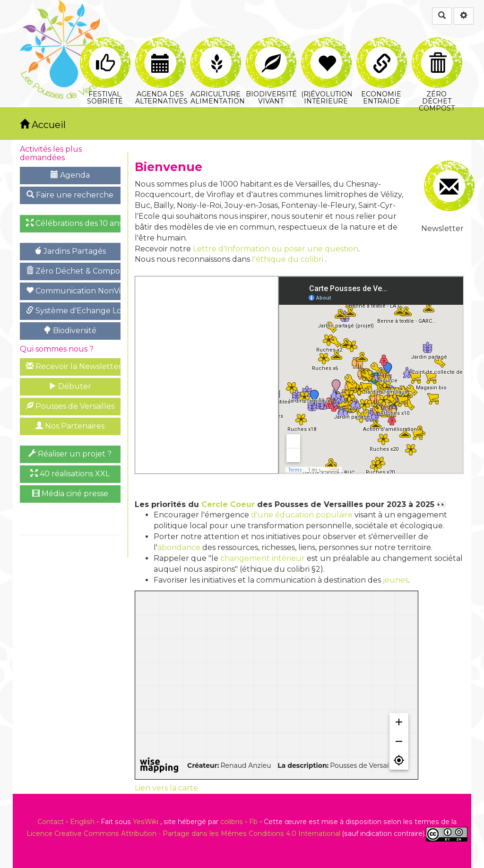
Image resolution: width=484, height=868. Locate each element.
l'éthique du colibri (288, 259)
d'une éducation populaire (302, 515)
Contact (51, 822)
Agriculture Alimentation (217, 48)
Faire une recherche (70, 195)
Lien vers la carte (166, 788)
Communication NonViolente (73, 291)
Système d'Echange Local (73, 311)
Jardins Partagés (70, 251)
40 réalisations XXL (70, 474)
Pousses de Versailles (70, 406)
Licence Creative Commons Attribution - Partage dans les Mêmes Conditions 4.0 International (183, 834)
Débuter (70, 386)
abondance (179, 547)
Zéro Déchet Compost (437, 48)
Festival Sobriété (105, 48)
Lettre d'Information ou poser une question (276, 249)
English (82, 822)
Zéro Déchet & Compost (73, 271)
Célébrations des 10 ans (73, 223)
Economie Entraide (382, 48)
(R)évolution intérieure (327, 48)
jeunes (396, 580)
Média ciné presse (70, 494)
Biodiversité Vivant (271, 48)
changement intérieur (263, 558)
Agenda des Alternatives (161, 48)
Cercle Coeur (228, 504)
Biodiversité (70, 331)
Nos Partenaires (70, 426)
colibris (232, 822)
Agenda (70, 175)
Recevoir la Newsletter (73, 366)
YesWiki (146, 822)
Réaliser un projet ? (70, 454)
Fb (253, 822)
